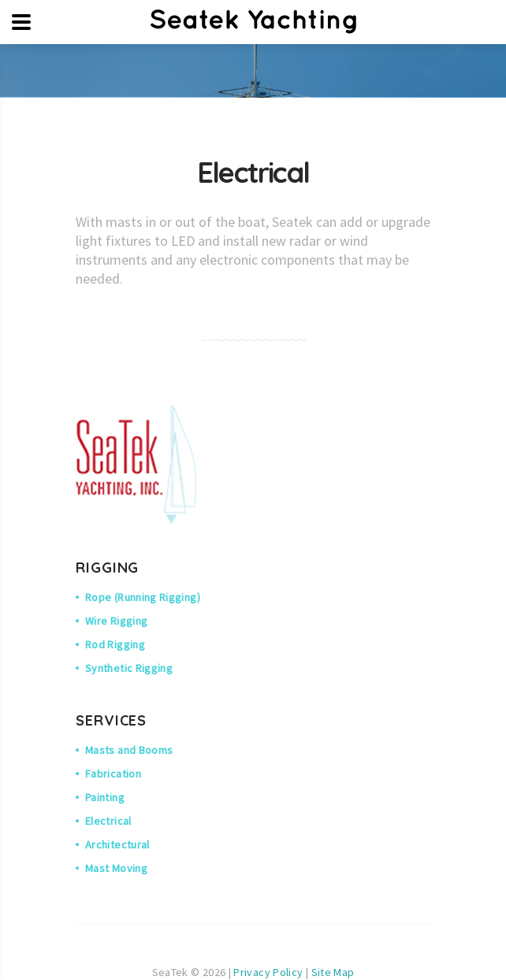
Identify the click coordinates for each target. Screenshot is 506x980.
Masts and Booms (129, 750)
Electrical (108, 821)
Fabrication (113, 774)
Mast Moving (116, 868)
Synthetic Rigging (129, 668)
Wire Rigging (116, 621)
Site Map (333, 972)
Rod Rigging (115, 644)
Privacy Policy (268, 972)
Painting (105, 797)
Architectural (117, 845)
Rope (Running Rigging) (143, 597)
